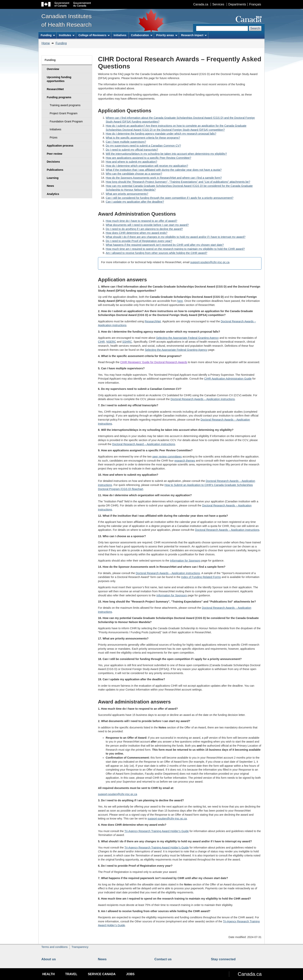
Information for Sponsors (185, 561)
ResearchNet (153, 321)
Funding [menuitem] (48, 35)
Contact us (163, 959)
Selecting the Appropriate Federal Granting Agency (187, 338)
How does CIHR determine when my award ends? (137, 233)
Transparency (80, 947)
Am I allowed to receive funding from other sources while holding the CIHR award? (157, 253)
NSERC (111, 342)
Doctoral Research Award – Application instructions (144, 444)
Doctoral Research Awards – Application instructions (203, 399)
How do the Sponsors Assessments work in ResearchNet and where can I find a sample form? (164, 178)
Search (255, 28)
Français (255, 4)
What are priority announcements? (127, 194)
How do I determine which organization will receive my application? (147, 166)
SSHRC (127, 342)
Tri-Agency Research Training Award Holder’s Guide (157, 831)
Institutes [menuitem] (67, 35)
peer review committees (167, 457)
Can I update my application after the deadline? (135, 202)
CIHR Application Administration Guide (228, 379)
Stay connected (223, 959)
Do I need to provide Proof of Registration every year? (139, 241)
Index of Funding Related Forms (201, 577)
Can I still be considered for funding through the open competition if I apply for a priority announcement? (170, 198)
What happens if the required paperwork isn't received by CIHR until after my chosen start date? (165, 245)
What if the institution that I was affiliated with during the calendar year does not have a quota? (164, 170)
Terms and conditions (54, 947)
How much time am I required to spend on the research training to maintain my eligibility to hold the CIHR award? (175, 249)
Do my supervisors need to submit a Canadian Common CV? (143, 146)
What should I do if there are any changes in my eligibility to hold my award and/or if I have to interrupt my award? (176, 237)
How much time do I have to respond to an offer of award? (141, 221)
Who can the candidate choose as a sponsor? (134, 174)
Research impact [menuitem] (194, 35)
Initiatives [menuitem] (120, 35)
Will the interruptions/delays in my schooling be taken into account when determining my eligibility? (166, 154)
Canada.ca (201, 4)
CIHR (101, 342)
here (180, 301)
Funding (61, 43)
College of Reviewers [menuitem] (94, 35)
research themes (185, 461)
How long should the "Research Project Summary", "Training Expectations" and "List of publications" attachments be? (178, 182)
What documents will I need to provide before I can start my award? (147, 225)
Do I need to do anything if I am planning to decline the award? (144, 229)
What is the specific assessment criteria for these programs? (143, 138)
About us (49, 959)
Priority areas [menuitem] (167, 35)
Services (218, 4)
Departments (237, 4)
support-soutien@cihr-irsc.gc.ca (210, 262)
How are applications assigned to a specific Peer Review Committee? (148, 158)
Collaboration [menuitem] (142, 35)
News (102, 959)
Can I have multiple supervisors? (126, 142)
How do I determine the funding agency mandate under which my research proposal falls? (161, 134)
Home (46, 43)
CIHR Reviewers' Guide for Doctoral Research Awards (154, 362)
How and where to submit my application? (131, 162)
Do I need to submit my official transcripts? (132, 150)
